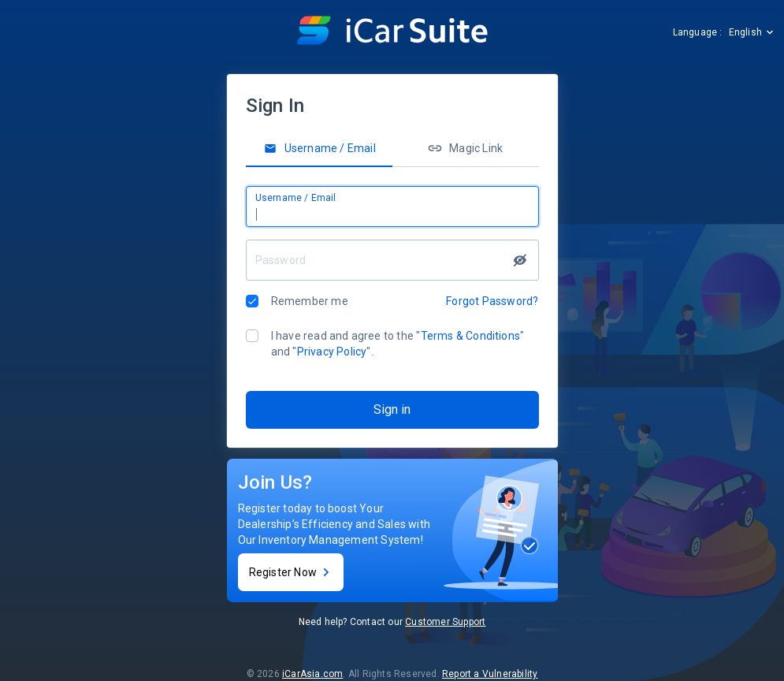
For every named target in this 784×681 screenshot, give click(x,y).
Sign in (392, 409)
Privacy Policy (332, 352)
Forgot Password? (492, 301)
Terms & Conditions (471, 336)
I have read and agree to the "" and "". (398, 344)
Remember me (310, 301)
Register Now (291, 572)
